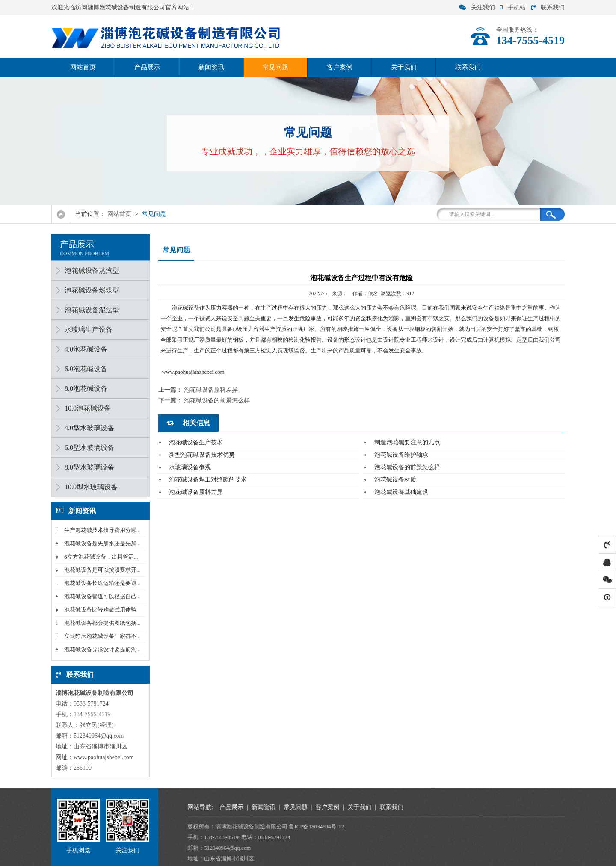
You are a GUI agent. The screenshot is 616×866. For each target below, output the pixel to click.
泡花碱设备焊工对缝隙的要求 (208, 480)
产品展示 (147, 67)
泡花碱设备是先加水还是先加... (100, 543)
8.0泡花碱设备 (84, 389)
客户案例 (340, 67)
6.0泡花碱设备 (84, 369)
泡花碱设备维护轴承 (401, 455)
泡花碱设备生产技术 (196, 442)
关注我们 (477, 7)
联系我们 (548, 7)
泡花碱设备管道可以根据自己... (100, 596)
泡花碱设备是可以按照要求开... (100, 570)
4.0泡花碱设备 (84, 349)
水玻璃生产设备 (86, 330)
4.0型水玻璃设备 (87, 428)
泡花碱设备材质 (395, 480)
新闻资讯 (211, 67)
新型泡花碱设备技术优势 (202, 455)
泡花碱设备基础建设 (401, 492)
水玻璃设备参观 (190, 467)
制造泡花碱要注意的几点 (407, 442)
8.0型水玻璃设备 (87, 467)
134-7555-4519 (485, 837)
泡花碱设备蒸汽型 (90, 270)
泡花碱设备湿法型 (90, 310)
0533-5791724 (538, 837)
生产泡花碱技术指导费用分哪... (100, 530)
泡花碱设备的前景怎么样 (217, 400)
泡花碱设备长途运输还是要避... (100, 583)
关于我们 (404, 67)
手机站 (513, 7)
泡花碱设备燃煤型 (90, 290)
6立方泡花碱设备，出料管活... (99, 557)
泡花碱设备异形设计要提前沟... (100, 649)
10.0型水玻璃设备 (89, 487)
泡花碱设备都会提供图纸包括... (100, 623)
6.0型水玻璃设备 (87, 448)
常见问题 (275, 67)
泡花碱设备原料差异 (211, 390)
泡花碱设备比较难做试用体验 (98, 610)
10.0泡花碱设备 (86, 408)
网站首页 (83, 67)
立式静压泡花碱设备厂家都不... (100, 636)
